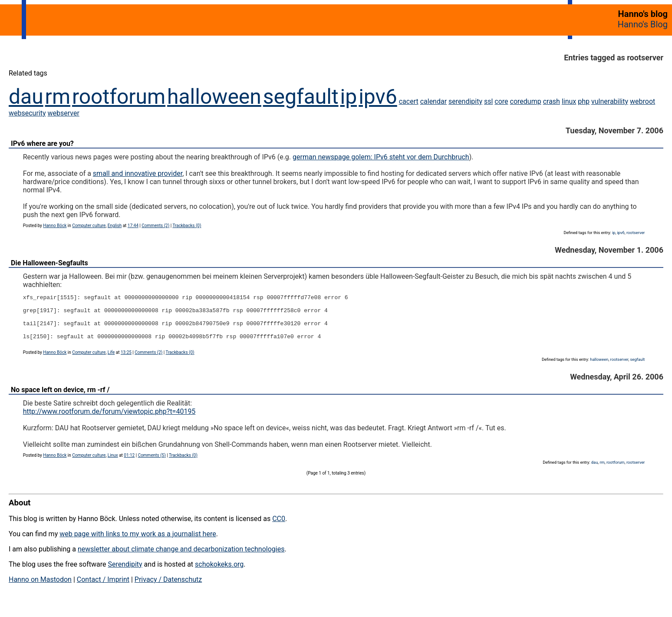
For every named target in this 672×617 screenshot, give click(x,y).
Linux (113, 464)
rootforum (119, 97)
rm (58, 97)
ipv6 (378, 97)
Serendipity (125, 573)
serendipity (465, 101)
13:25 (126, 361)
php (584, 101)
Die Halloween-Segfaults (49, 263)
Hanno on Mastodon (40, 589)
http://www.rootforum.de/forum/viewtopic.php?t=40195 (109, 421)
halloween (214, 97)
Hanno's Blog (643, 24)
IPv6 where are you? (42, 144)
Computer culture (89, 226)
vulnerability (610, 101)
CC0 (279, 528)
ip (349, 97)
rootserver (636, 233)
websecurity (27, 113)
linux (569, 101)
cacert (409, 101)
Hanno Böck (55, 226)
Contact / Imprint (103, 589)
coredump (526, 101)
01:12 (129, 464)
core (501, 101)
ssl (488, 101)
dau (26, 97)
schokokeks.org (219, 573)
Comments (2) (155, 226)
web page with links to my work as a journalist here (138, 543)
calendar (433, 101)
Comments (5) (152, 464)
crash (552, 101)
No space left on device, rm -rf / (60, 399)
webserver (64, 113)
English (115, 226)
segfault (301, 97)
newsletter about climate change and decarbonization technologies (181, 558)
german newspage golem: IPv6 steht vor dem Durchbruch (381, 157)
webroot (642, 101)
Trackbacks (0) (187, 226)
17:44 (133, 226)
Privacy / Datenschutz (168, 589)
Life (111, 361)
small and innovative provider (138, 173)
